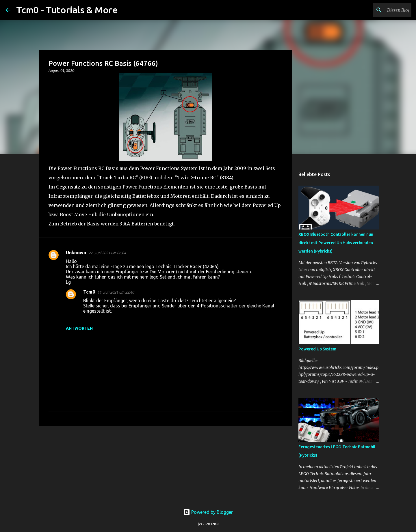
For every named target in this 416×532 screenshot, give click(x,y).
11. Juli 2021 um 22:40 (116, 292)
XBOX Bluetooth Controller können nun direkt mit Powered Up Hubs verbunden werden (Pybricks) (336, 243)
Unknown (76, 253)
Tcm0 (89, 292)
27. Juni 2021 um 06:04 (107, 253)
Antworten (79, 328)
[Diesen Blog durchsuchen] (381, 10)
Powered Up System (317, 349)
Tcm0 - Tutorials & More (67, 10)
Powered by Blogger (208, 512)
